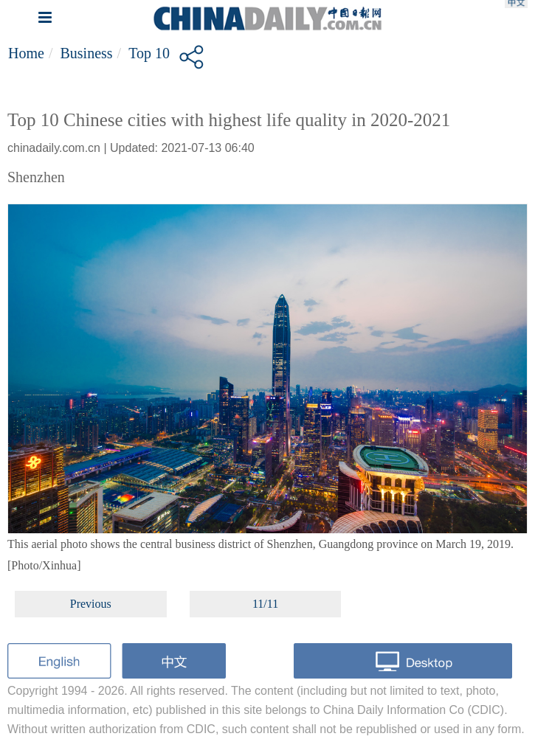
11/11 (265, 604)
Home (26, 53)
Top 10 (149, 53)
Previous (91, 604)
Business (86, 53)
